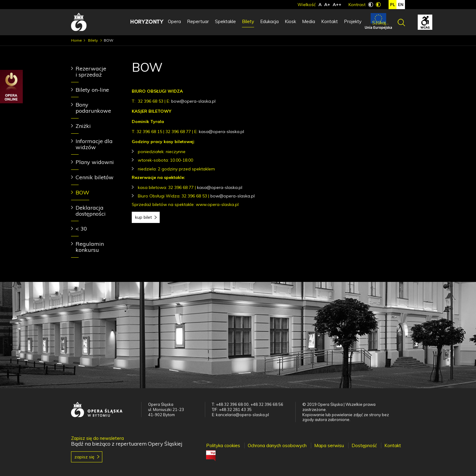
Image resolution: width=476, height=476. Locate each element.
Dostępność (364, 445)
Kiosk (290, 21)
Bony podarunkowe (93, 108)
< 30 (81, 229)
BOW (82, 192)
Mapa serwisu (329, 445)
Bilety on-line (92, 90)
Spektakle (225, 21)
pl (393, 5)
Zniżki (83, 126)
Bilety (248, 21)
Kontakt (330, 21)
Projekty (353, 21)
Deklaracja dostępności (91, 211)
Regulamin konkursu (90, 247)
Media (309, 21)
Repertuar (198, 21)
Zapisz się (84, 457)
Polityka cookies (223, 445)
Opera (174, 21)
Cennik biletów (95, 177)
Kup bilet (143, 217)
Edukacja (269, 21)
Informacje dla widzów (94, 144)
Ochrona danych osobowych (277, 445)
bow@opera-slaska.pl (193, 101)
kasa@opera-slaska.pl (221, 132)
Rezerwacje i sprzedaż (91, 72)
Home (76, 40)
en (401, 5)
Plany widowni (95, 162)
